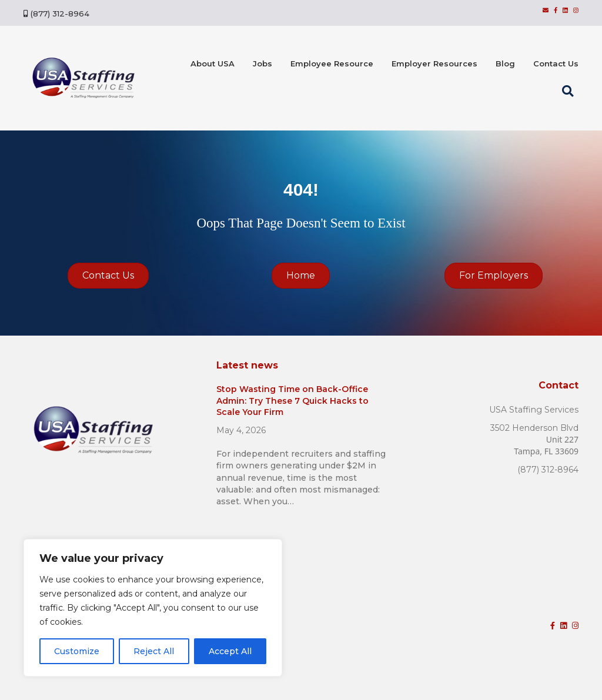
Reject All (154, 651)
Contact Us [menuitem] (556, 63)
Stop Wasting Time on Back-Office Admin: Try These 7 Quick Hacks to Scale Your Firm (292, 401)
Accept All (230, 651)
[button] (570, 91)
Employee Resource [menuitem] (332, 63)
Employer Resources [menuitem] (434, 63)
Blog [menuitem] (505, 63)
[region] (153, 608)
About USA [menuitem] (213, 63)
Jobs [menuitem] (262, 63)
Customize (77, 651)
